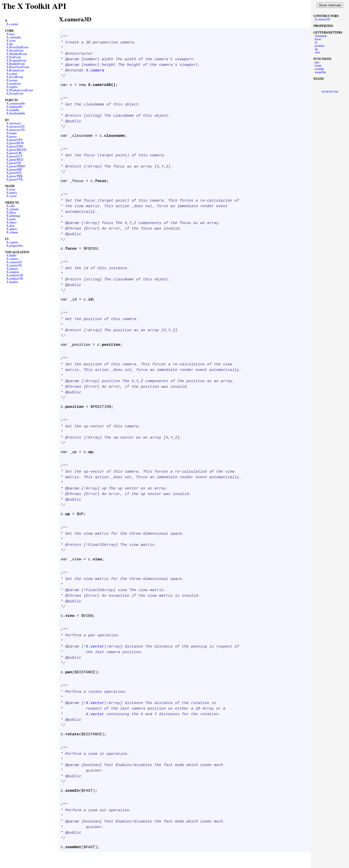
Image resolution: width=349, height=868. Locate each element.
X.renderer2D (15, 275)
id (316, 42)
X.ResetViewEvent (18, 67)
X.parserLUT (14, 156)
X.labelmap (13, 216)
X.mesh (11, 219)
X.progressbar (15, 246)
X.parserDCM (15, 143)
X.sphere (12, 229)
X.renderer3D (15, 279)
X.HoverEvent (15, 51)
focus (318, 39)
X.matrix (12, 193)
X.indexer (12, 269)
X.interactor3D (15, 130)
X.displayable (14, 107)
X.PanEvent (13, 57)
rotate (318, 66)
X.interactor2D (15, 127)
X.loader (12, 133)
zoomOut (320, 72)
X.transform (14, 84)
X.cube (11, 206)
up (316, 49)
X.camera (12, 259)
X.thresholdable (16, 113)
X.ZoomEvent (15, 94)
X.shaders (12, 282)
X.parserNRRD (16, 166)
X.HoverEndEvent (17, 47)
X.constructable (16, 103)
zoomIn (319, 69)
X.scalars (12, 74)
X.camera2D (14, 262)
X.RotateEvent (15, 70)
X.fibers (11, 213)
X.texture (12, 80)
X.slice (10, 226)
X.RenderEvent (16, 64)
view (318, 52)
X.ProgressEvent (16, 61)
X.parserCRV (15, 140)
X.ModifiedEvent (17, 54)
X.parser (12, 137)
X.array (11, 189)
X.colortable (14, 37)
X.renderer (13, 272)
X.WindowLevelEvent (20, 90)
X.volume (12, 232)
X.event (11, 41)
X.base (11, 34)
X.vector (12, 196)
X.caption (12, 242)
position (319, 46)
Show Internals (330, 5)
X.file (10, 44)
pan (317, 62)
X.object (11, 222)
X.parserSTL (14, 173)
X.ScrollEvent (15, 77)
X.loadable (13, 110)
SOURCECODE (330, 92)
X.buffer (11, 256)
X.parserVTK (15, 179)
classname (321, 36)
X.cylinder (13, 209)
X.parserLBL (14, 153)
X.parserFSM (14, 146)
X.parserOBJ (14, 170)
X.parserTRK (14, 176)
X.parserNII (14, 163)
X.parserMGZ (15, 160)
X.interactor (14, 123)
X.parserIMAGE (17, 150)
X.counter (12, 24)
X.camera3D (14, 265)
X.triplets (12, 87)
